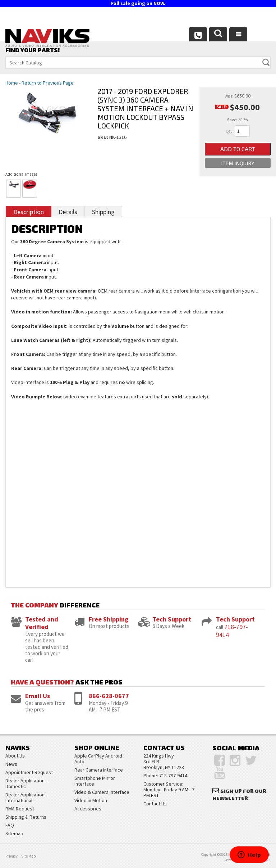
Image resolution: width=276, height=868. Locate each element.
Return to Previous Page (48, 83)
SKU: (103, 137)
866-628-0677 (109, 696)
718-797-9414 (232, 631)
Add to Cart (238, 150)
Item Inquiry (238, 165)
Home (12, 83)
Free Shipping (109, 619)
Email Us (38, 696)
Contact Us (155, 804)
